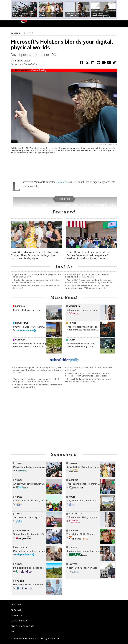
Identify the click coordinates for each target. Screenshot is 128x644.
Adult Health (75, 514)
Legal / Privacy (19, 621)
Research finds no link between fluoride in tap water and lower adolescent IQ (88, 380)
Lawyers (73, 564)
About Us (16, 604)
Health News (22, 323)
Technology (22, 70)
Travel (19, 463)
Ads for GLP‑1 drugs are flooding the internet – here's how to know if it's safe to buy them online (89, 281)
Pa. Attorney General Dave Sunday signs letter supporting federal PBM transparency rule (88, 287)
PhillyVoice (7, 24)
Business (20, 306)
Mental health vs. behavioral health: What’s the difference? (89, 369)
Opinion (20, 581)
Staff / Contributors (22, 626)
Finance (73, 547)
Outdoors (20, 340)
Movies (72, 323)
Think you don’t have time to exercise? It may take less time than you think (37, 386)
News (23, 22)
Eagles (72, 340)
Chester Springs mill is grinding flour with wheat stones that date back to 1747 (36, 281)
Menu (123, 24)
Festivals (74, 463)
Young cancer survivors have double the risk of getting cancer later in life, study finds (35, 380)
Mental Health (23, 547)
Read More (64, 199)
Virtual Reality (39, 70)
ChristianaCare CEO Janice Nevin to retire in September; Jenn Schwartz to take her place (87, 374)
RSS (13, 632)
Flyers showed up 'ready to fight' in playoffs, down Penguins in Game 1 (37, 275)
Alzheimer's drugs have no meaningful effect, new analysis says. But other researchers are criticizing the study (37, 370)
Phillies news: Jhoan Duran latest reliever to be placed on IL (35, 287)
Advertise (16, 610)
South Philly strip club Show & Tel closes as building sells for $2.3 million (87, 275)
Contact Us (17, 615)
